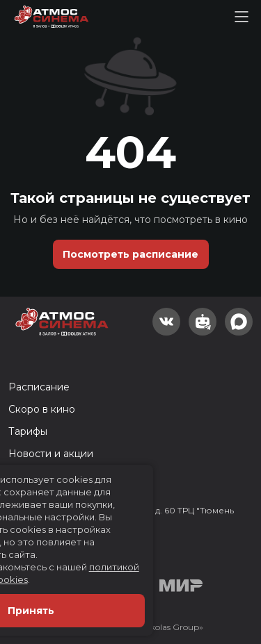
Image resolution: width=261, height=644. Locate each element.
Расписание (39, 387)
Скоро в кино (42, 409)
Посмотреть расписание (130, 254)
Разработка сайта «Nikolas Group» (130, 627)
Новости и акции (51, 454)
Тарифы (28, 431)
